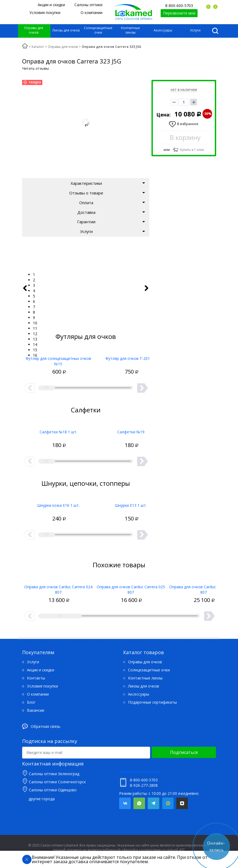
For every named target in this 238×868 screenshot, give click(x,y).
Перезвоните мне (179, 13)
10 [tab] (35, 323)
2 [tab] (34, 280)
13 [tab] (35, 339)
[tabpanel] (86, 258)
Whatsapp (139, 803)
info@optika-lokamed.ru (140, 772)
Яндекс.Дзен (182, 803)
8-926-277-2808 (144, 785)
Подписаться (184, 752)
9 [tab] (34, 318)
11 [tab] (35, 328)
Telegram (154, 803)
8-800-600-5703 (179, 6)
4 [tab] (34, 291)
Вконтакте (125, 803)
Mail (168, 803)
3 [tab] (34, 285)
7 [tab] (34, 307)
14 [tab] (35, 344)
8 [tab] (34, 312)
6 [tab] (34, 301)
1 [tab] (34, 274)
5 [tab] (34, 296)
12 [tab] (35, 334)
